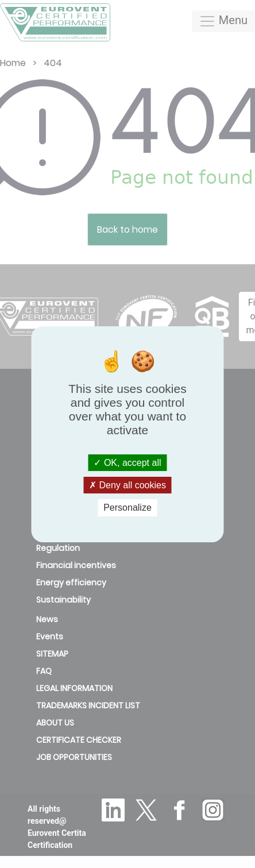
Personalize (127, 508)
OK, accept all (127, 463)
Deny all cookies (127, 485)
